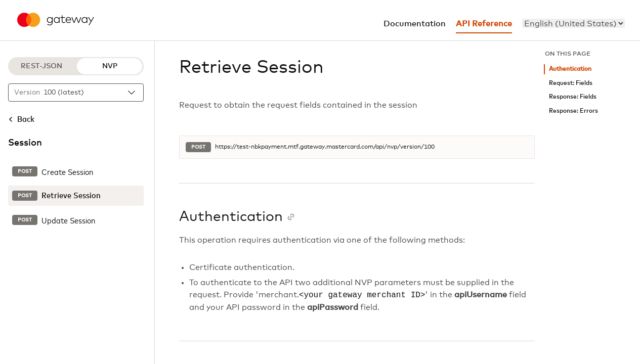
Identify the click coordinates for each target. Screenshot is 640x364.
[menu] (573, 23)
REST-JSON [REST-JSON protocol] (41, 66)
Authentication (570, 69)
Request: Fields (571, 83)
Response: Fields (573, 97)
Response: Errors (573, 111)
